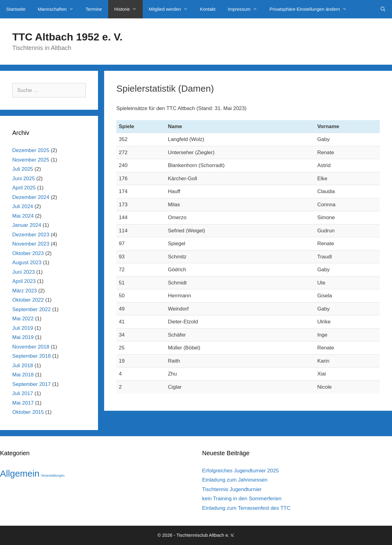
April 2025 (24, 188)
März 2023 (24, 291)
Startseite (16, 9)
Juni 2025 (24, 179)
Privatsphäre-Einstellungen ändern (311, 9)
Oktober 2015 (28, 412)
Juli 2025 (23, 169)
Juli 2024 (23, 206)
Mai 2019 (23, 337)
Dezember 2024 (31, 197)
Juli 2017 (23, 393)
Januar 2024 (27, 225)
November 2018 (31, 347)
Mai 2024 (23, 216)
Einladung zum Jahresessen (235, 480)
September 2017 (32, 384)
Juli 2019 (23, 328)
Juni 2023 (24, 272)
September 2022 (32, 309)
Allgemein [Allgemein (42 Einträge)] (20, 473)
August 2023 (27, 263)
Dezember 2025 (31, 150)
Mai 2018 (23, 375)
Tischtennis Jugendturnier (232, 489)
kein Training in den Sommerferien (242, 499)
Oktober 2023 (28, 253)
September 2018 (32, 356)
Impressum (246, 9)
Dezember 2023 (31, 235)
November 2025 (31, 160)
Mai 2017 (23, 403)
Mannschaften (58, 9)
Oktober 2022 (28, 300)
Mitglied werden (171, 9)
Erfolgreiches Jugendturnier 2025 (240, 471)
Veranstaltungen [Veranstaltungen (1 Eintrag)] (53, 475)
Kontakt (208, 9)
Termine (94, 9)
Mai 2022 (23, 319)
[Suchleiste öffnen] (383, 9)
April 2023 (24, 281)
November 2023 (31, 244)
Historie (128, 9)
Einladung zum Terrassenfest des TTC (246, 508)
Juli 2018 (23, 366)
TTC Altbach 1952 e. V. (67, 37)
